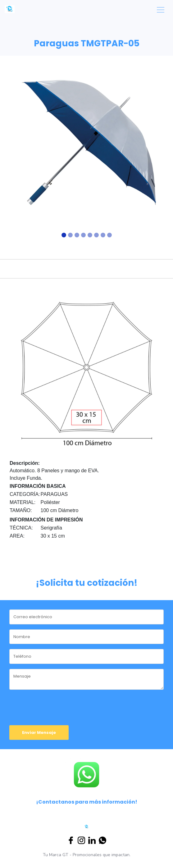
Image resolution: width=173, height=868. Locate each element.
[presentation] (46, 704)
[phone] (86, 656)
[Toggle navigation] (161, 9)
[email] (86, 617)
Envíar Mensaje (39, 733)
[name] (86, 637)
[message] (86, 679)
